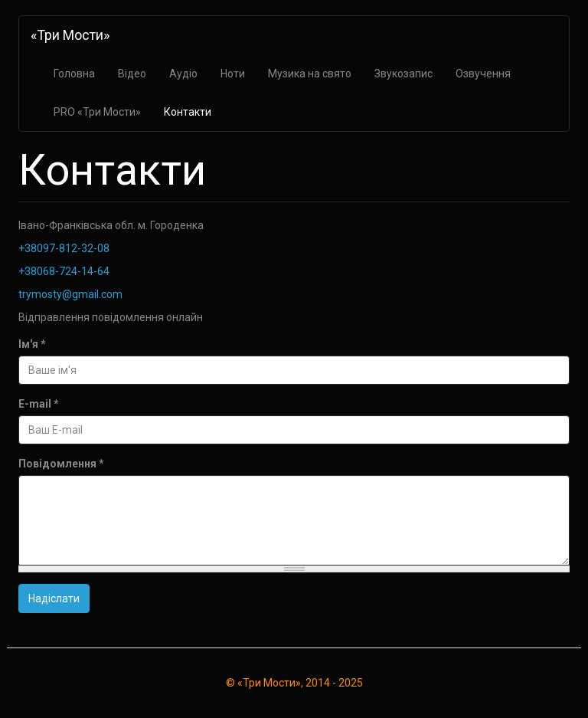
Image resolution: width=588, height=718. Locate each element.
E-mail (39, 404)
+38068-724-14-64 (64, 271)
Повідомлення (61, 464)
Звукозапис (403, 74)
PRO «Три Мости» (97, 112)
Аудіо (183, 74)
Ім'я (32, 344)
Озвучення (483, 74)
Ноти (233, 74)
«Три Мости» (70, 35)
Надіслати (54, 598)
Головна (74, 74)
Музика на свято (310, 74)
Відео (132, 74)
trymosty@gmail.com (70, 294)
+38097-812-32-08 (64, 248)
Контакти (188, 112)
